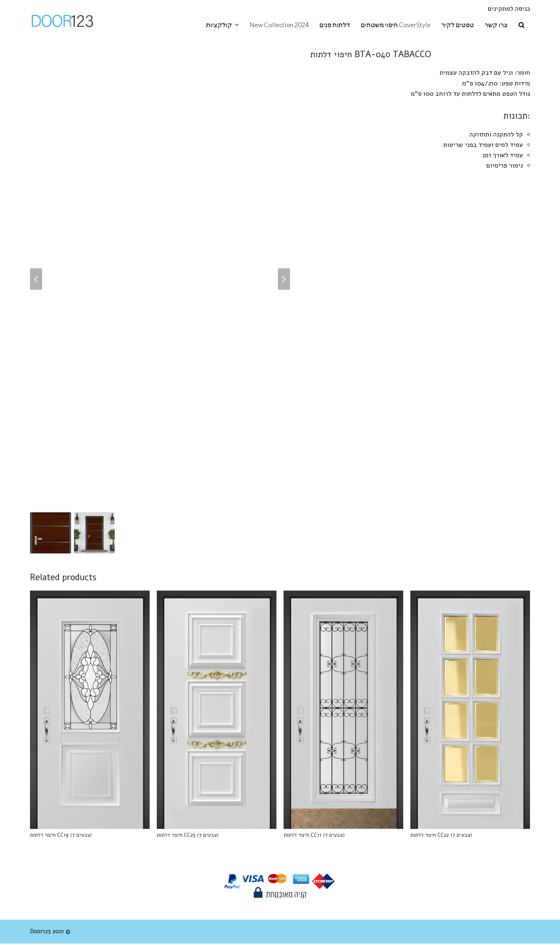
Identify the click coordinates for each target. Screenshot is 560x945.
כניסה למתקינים (509, 9)
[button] (522, 25)
